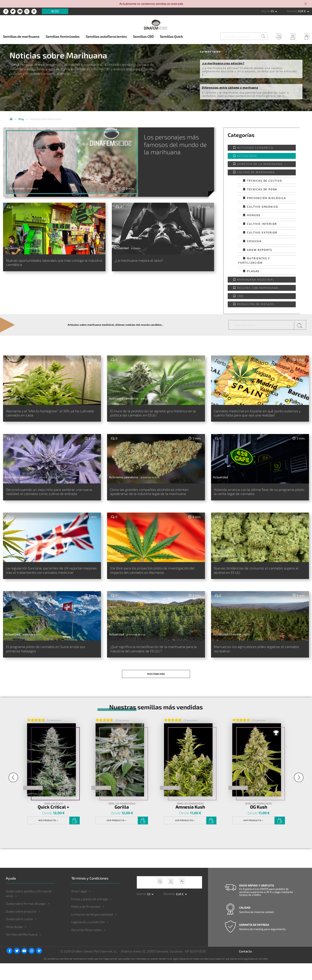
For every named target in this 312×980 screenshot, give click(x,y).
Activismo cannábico (255, 148)
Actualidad (247, 156)
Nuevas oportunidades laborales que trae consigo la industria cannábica (53, 263)
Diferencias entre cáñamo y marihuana (230, 87)
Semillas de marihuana (21, 36)
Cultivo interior (262, 224)
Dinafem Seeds (150, 399)
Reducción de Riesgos (256, 304)
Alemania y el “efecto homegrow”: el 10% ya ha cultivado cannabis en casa (50, 414)
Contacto (245, 968)
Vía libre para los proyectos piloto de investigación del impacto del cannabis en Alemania (149, 584)
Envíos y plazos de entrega (90, 915)
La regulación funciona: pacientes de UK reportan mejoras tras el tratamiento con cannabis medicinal (45, 584)
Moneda (292, 11)
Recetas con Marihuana (258, 288)
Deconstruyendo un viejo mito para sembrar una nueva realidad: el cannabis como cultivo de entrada (52, 500)
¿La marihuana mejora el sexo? (144, 261)
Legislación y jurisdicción (88, 939)
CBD (240, 296)
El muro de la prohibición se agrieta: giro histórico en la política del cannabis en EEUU (152, 414)
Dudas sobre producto (21, 928)
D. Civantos (30, 248)
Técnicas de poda (262, 189)
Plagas (253, 271)
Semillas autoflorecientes (106, 36)
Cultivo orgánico (263, 207)
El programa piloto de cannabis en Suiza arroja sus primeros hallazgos (50, 666)
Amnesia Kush (190, 824)
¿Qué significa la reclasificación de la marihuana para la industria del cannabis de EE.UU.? (155, 666)
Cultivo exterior (262, 232)
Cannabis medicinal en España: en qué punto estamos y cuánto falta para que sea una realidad (256, 416)
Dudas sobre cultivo (19, 936)
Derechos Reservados (86, 946)
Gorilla (122, 824)
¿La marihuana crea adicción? (223, 63)
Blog (55, 11)
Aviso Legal (79, 908)
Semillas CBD (143, 36)
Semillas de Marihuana (22, 951)
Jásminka (33, 189)
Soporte (277, 37)
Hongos (254, 215)
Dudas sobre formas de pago (26, 920)
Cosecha (254, 241)
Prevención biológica (266, 198)
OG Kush (259, 824)
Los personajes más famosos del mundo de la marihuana (174, 144)
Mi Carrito (305, 37)
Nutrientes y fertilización (254, 260)
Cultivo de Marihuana (256, 172)
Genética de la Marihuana (260, 164)
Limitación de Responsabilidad (92, 931)
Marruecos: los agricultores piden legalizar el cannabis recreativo (256, 666)
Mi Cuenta (291, 37)
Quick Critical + (53, 824)
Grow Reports (260, 250)
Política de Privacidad (86, 923)
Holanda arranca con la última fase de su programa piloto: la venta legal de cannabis (255, 498)
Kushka (136, 248)
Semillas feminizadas (63, 36)
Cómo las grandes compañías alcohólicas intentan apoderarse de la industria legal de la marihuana (153, 500)
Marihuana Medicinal (256, 280)
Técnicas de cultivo (264, 181)
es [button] (273, 11)
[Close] (306, 4)
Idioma (265, 11)
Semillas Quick (171, 36)
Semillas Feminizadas (122, 820)
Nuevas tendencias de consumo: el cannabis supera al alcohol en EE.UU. (256, 582)
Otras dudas (14, 943)
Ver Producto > (48, 837)
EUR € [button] (302, 11)
